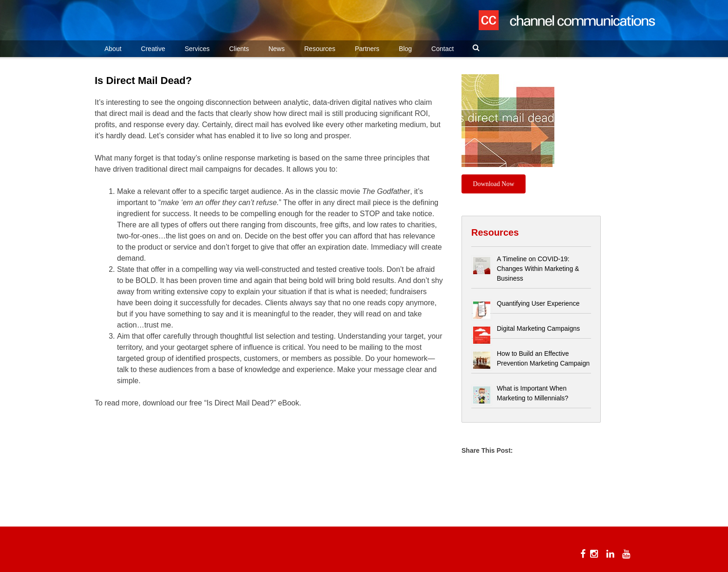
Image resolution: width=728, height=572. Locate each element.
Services (197, 49)
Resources (320, 49)
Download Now (494, 184)
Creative (153, 49)
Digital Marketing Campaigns (538, 328)
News (276, 49)
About (113, 49)
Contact (442, 49)
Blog (405, 49)
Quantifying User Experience (538, 303)
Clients (239, 49)
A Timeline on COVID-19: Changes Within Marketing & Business (538, 269)
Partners (367, 49)
